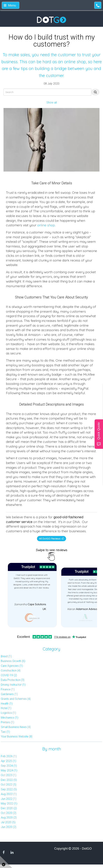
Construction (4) (11, 670)
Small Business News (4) (16, 727)
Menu (10, 5)
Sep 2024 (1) (9, 766)
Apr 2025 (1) (8, 761)
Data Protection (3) (13, 680)
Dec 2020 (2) (9, 808)
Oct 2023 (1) (9, 775)
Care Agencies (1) (12, 666)
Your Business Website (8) (17, 736)
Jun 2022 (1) (9, 799)
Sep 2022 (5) (9, 789)
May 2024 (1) (9, 770)
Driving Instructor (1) (13, 685)
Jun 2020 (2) (9, 827)
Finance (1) (8, 689)
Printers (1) (8, 722)
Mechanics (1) (10, 718)
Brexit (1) (6, 656)
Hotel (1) (6, 708)
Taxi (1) (5, 732)
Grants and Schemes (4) (16, 699)
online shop (46, 225)
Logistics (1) (8, 713)
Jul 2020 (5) (8, 822)
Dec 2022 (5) (9, 780)
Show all (52, 102)
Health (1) (7, 704)
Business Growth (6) (13, 661)
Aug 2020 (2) (9, 818)
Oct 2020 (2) (9, 813)
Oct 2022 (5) (9, 785)
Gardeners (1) (9, 694)
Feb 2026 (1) (9, 756)
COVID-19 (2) (9, 675)
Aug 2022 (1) (9, 794)
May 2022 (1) (9, 803)
